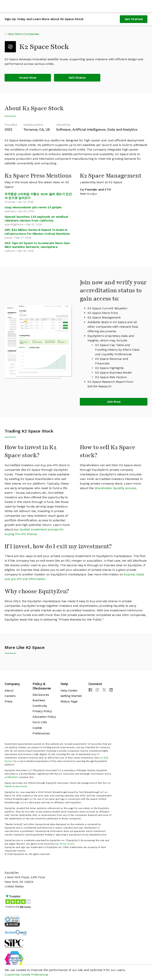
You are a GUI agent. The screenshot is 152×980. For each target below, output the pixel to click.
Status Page (69, 701)
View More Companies (23, 34)
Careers (10, 696)
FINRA (10, 777)
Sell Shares (77, 78)
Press (8, 701)
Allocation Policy (44, 717)
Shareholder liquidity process (115, 488)
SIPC (16, 777)
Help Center (69, 690)
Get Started (134, 19)
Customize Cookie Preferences (26, 975)
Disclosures (41, 695)
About (9, 690)
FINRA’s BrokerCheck (16, 786)
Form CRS (40, 722)
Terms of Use (67, 844)
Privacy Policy (42, 711)
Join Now (114, 402)
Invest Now (28, 78)
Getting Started (71, 696)
